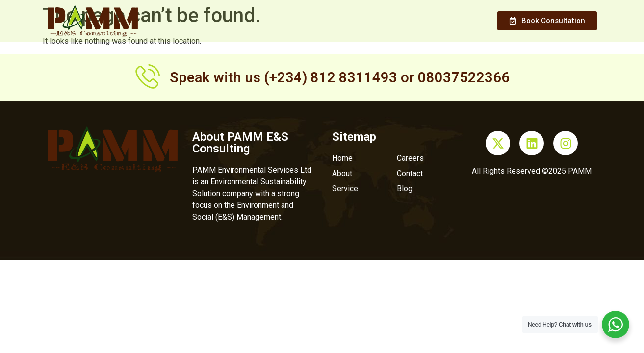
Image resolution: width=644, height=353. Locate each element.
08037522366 (464, 77)
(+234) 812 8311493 (331, 77)
